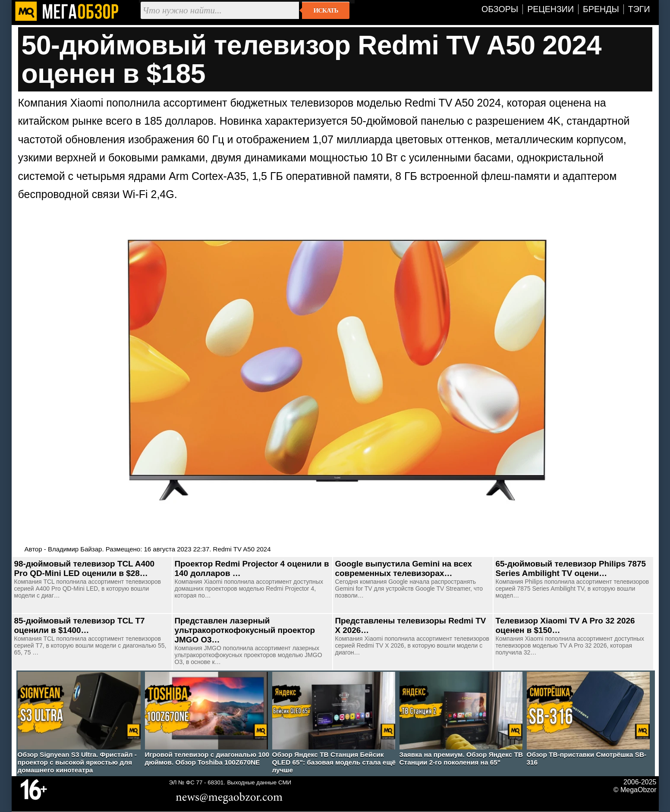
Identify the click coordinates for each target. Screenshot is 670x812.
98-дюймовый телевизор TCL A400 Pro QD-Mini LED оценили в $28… (84, 568)
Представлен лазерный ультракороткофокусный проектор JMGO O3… (245, 630)
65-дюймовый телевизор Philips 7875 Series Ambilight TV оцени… (571, 568)
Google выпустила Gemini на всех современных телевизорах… (404, 568)
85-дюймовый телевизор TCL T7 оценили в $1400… (80, 625)
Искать (326, 10)
